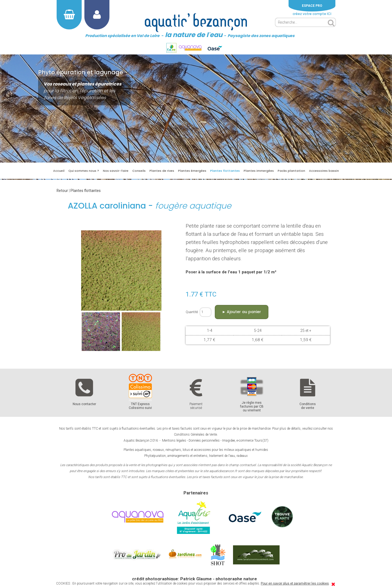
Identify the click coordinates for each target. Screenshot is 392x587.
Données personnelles (204, 441)
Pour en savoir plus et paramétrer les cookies (295, 583)
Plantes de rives (162, 171)
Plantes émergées (192, 171)
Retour (62, 191)
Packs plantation (291, 171)
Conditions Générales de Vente (195, 435)
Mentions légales (174, 441)
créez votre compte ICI (312, 14)
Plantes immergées (259, 171)
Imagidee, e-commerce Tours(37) (245, 441)
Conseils (139, 171)
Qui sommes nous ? (84, 171)
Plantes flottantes (225, 171)
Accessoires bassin (324, 171)
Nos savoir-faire (116, 171)
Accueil (59, 171)
